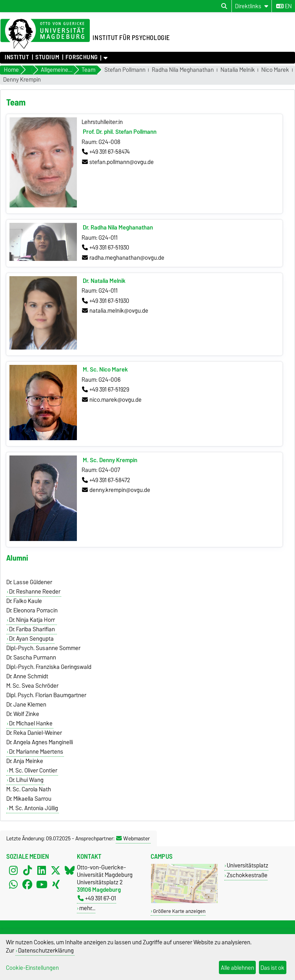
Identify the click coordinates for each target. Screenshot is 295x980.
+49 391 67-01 (97, 898)
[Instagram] (13, 871)
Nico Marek (275, 70)
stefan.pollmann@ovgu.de (118, 162)
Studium (47, 57)
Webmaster (133, 838)
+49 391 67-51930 (106, 248)
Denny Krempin (22, 80)
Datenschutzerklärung (46, 950)
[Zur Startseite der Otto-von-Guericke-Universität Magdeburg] (45, 34)
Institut (17, 57)
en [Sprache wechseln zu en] (284, 6)
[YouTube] (42, 885)
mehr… (87, 908)
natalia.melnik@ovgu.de (115, 311)
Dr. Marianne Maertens (36, 752)
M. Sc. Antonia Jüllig (34, 808)
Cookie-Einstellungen (32, 968)
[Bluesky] (70, 871)
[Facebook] (27, 885)
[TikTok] (27, 871)
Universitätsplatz (248, 865)
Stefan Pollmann (125, 70)
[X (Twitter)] (56, 871)
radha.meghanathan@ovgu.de (123, 258)
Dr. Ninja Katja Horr (33, 620)
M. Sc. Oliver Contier (33, 771)
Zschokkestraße (247, 875)
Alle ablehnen (238, 968)
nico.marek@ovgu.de (112, 400)
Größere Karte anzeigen (179, 911)
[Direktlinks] (252, 6)
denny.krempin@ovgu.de (116, 490)
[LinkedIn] (42, 871)
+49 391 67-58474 (106, 152)
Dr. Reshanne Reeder (35, 592)
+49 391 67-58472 (106, 480)
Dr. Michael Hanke (31, 723)
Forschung (82, 57)
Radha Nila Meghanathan (183, 70)
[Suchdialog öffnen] (224, 6)
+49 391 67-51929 (106, 390)
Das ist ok (272, 968)
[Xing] (56, 885)
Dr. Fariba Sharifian (33, 629)
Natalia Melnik (238, 70)
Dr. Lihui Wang (26, 780)
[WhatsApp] (13, 885)
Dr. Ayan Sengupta (31, 639)
